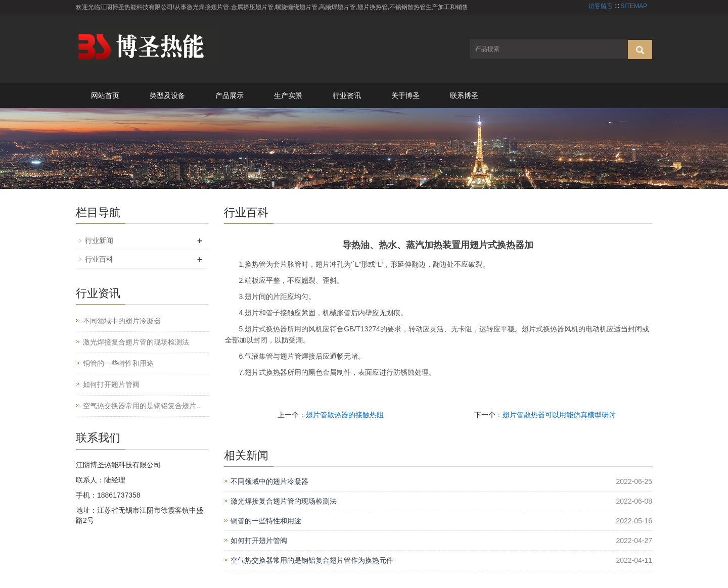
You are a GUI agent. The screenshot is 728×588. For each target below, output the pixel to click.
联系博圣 (464, 95)
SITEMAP (634, 6)
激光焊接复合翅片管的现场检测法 (284, 501)
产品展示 (230, 95)
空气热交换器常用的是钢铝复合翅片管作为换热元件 (312, 560)
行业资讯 (347, 95)
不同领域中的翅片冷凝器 (269, 481)
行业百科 (99, 259)
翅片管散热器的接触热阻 (345, 415)
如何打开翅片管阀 (259, 541)
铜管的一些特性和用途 (266, 521)
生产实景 (288, 95)
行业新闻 (99, 240)
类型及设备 (167, 95)
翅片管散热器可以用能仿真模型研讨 (559, 415)
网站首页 (105, 95)
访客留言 (601, 6)
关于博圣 (405, 95)
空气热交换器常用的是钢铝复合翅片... (143, 406)
